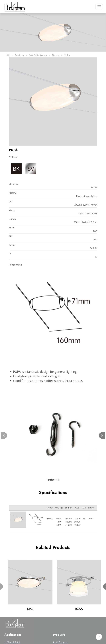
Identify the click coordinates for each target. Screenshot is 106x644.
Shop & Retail (14, 642)
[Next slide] (102, 435)
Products (19, 55)
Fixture (56, 55)
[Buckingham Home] (14, 7)
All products (61, 642)
